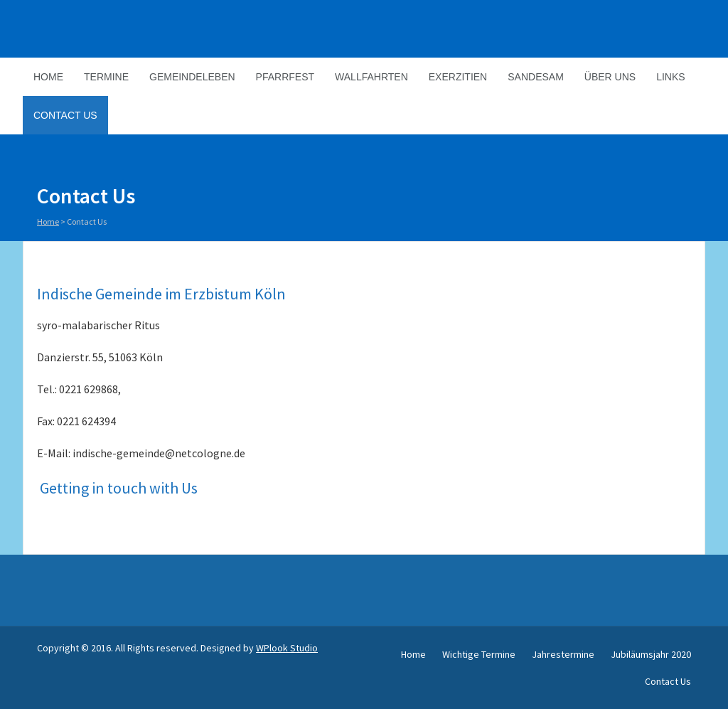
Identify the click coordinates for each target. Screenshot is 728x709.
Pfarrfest (285, 77)
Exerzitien (458, 77)
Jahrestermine (563, 654)
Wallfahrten (371, 77)
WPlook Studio (287, 648)
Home (48, 77)
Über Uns (610, 77)
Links (670, 77)
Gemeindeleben (192, 77)
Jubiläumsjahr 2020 (651, 654)
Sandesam (536, 77)
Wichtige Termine (479, 654)
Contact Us (65, 115)
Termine (106, 77)
